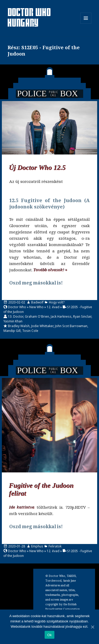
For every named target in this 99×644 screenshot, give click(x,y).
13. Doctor (16, 316)
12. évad (53, 307)
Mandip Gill (12, 331)
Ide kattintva (22, 507)
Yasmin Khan (13, 321)
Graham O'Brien (37, 316)
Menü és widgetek (86, 24)
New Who (36, 307)
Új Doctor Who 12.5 (38, 168)
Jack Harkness (61, 316)
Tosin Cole (30, 331)
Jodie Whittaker (42, 326)
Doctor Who (17, 307)
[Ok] (92, 627)
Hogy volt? (57, 302)
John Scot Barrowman (71, 326)
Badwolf (37, 302)
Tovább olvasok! (49, 270)
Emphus (37, 546)
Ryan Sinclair (82, 316)
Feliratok (55, 546)
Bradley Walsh (19, 326)
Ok (49, 635)
